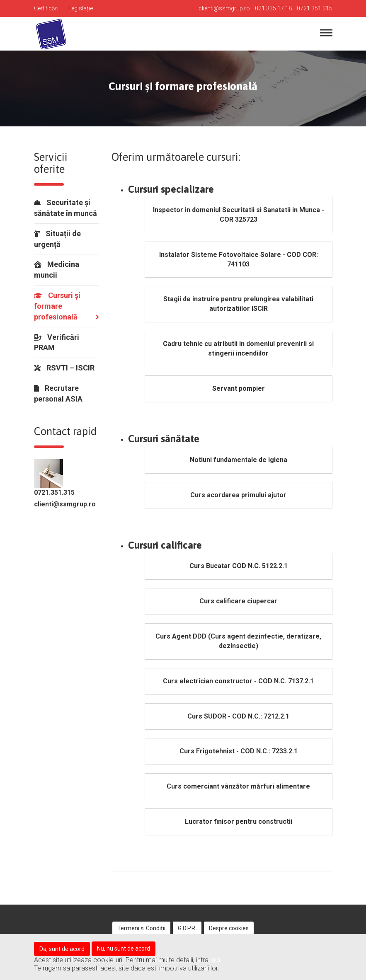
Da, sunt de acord (62, 949)
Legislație (81, 8)
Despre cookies (229, 928)
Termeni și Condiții (141, 928)
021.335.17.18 (273, 8)
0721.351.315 (315, 8)
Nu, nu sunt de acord (124, 949)
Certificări (46, 8)
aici (215, 960)
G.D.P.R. (187, 928)
